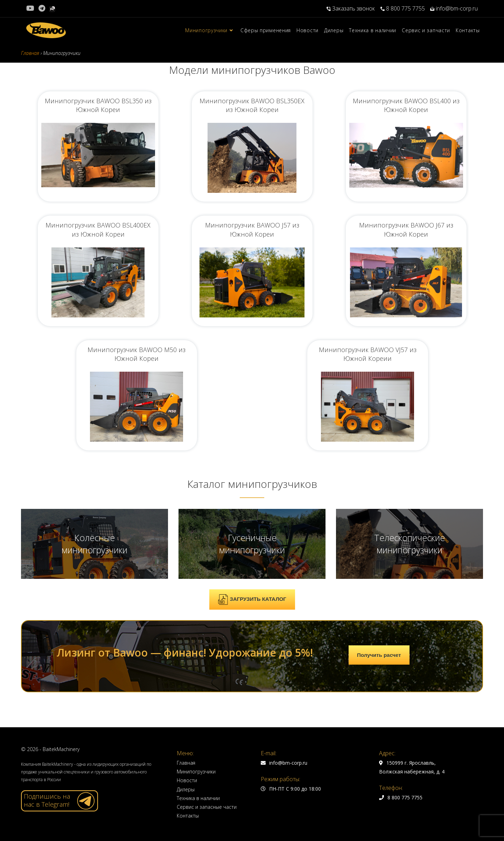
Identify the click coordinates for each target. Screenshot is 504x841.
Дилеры (186, 789)
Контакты (188, 816)
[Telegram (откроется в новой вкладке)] (42, 8)
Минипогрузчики (196, 772)
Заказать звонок (351, 8)
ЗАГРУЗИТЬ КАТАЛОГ (252, 600)
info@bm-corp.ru (454, 8)
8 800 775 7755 (403, 8)
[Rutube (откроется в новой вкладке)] (52, 8)
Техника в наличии (198, 798)
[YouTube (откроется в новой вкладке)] (31, 8)
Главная (186, 763)
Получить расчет (379, 655)
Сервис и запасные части (207, 807)
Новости (187, 780)
